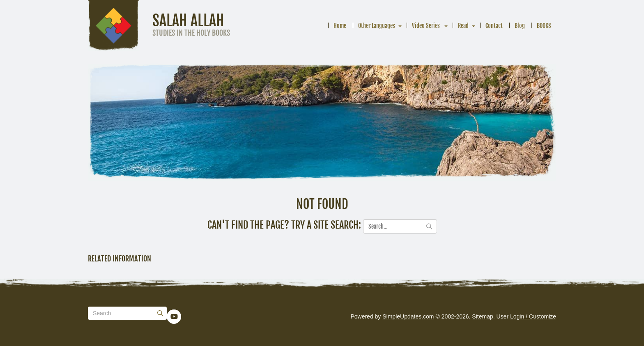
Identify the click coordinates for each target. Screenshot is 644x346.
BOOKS (544, 26)
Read (463, 26)
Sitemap (482, 316)
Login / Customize (533, 316)
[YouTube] (174, 316)
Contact (494, 26)
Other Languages (377, 26)
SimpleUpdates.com (408, 316)
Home (340, 26)
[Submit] (160, 313)
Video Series (427, 26)
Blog (520, 26)
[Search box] (127, 313)
